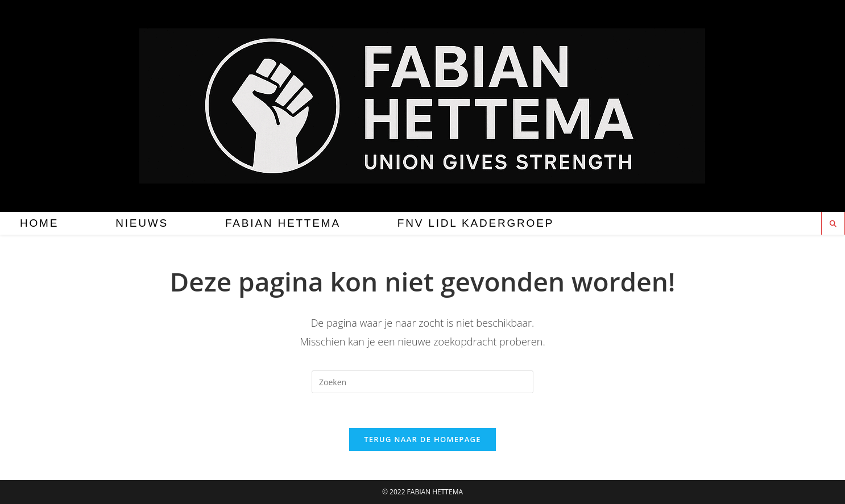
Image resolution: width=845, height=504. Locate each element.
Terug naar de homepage (423, 439)
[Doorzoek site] (833, 224)
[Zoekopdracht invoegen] (423, 382)
